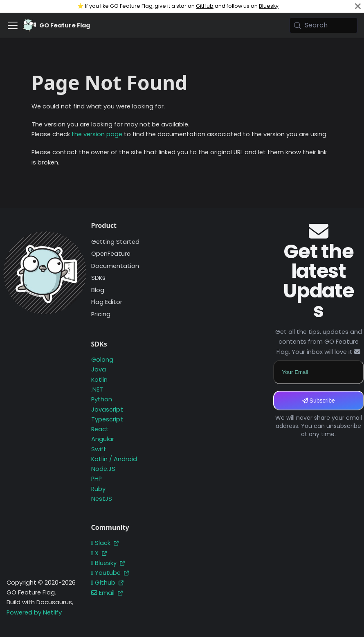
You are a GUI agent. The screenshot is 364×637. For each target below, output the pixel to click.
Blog (98, 290)
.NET (97, 389)
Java (99, 369)
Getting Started (115, 242)
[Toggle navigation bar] (13, 25)
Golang (102, 360)
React (100, 429)
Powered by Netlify (34, 612)
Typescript (107, 419)
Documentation (115, 266)
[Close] (358, 6)
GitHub (205, 6)
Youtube (110, 573)
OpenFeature (111, 254)
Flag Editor (107, 302)
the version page (97, 134)
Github (107, 583)
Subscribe (319, 401)
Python (102, 399)
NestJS (102, 499)
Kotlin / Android (114, 459)
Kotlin (99, 380)
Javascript (107, 410)
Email (107, 593)
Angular (103, 439)
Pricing (101, 314)
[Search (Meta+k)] (324, 25)
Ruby (98, 489)
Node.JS (103, 469)
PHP (97, 479)
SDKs (98, 278)
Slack (105, 543)
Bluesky (269, 6)
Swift (99, 449)
